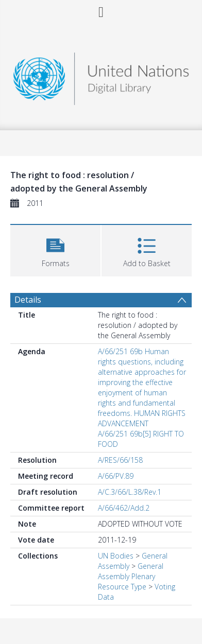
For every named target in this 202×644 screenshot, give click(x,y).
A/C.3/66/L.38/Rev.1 (130, 492)
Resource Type (122, 587)
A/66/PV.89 (116, 476)
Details (28, 300)
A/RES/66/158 (120, 460)
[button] (55, 249)
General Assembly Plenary (131, 571)
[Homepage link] (101, 76)
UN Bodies (116, 556)
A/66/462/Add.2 (124, 508)
